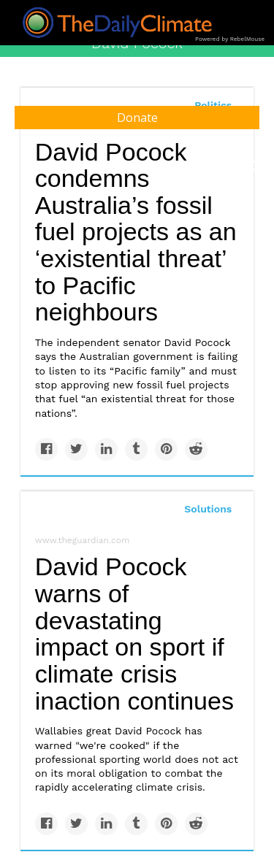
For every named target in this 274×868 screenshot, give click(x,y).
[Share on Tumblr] (136, 449)
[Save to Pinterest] (166, 449)
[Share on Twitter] (76, 449)
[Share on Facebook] (46, 449)
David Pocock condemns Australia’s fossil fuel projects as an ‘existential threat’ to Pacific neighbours (136, 232)
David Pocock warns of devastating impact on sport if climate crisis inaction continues (134, 633)
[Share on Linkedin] (106, 449)
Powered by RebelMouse (230, 39)
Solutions (208, 509)
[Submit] (254, 166)
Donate (137, 118)
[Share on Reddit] (196, 449)
